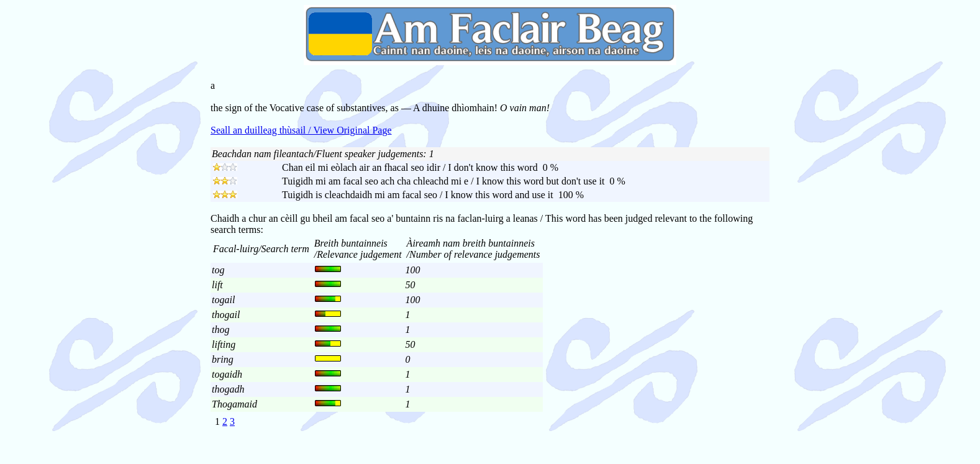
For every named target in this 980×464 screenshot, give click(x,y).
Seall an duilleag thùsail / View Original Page (301, 130)
